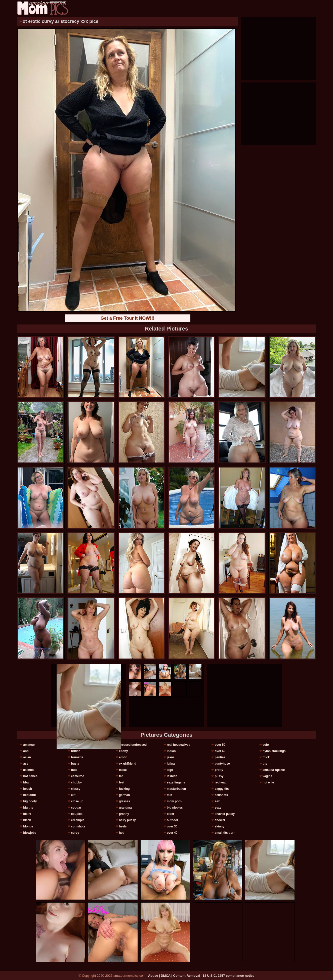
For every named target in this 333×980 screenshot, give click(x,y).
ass (26, 764)
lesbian (172, 776)
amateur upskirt (274, 770)
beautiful (29, 795)
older (170, 814)
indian (171, 751)
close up (77, 801)
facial (123, 770)
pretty (219, 770)
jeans (171, 757)
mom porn (174, 801)
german (124, 795)
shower (220, 820)
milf (169, 795)
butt (74, 770)
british (76, 751)
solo (266, 745)
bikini (27, 814)
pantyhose (222, 764)
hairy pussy (127, 820)
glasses (124, 801)
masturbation (176, 789)
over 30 (172, 826)
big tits (28, 808)
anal (26, 751)
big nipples (175, 808)
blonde (28, 826)
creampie (78, 820)
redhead (221, 782)
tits (265, 764)
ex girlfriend (128, 764)
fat (121, 776)
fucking (124, 789)
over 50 (220, 745)
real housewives (178, 745)
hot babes (30, 776)
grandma (125, 808)
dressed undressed (133, 745)
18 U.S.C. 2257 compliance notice (229, 976)
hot (121, 833)
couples (77, 814)
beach (28, 789)
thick (266, 757)
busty (75, 764)
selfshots (221, 795)
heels (123, 826)
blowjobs (30, 833)
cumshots (78, 826)
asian (27, 757)
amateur (29, 745)
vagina (267, 776)
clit (73, 795)
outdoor (172, 820)
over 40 (172, 833)
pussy (219, 776)
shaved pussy (225, 814)
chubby (77, 782)
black (27, 820)
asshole (29, 770)
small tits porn (225, 833)
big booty (30, 801)
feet (122, 782)
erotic (123, 757)
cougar (76, 808)
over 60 (220, 751)
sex (217, 801)
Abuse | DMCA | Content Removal (174, 976)
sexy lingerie (176, 782)
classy (76, 789)
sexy (218, 808)
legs (170, 770)
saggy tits (222, 789)
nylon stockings (274, 751)
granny (124, 814)
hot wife (268, 782)
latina (171, 764)
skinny (220, 826)
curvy (75, 833)
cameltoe (78, 776)
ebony (123, 751)
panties (220, 757)
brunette (77, 757)
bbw (26, 782)
